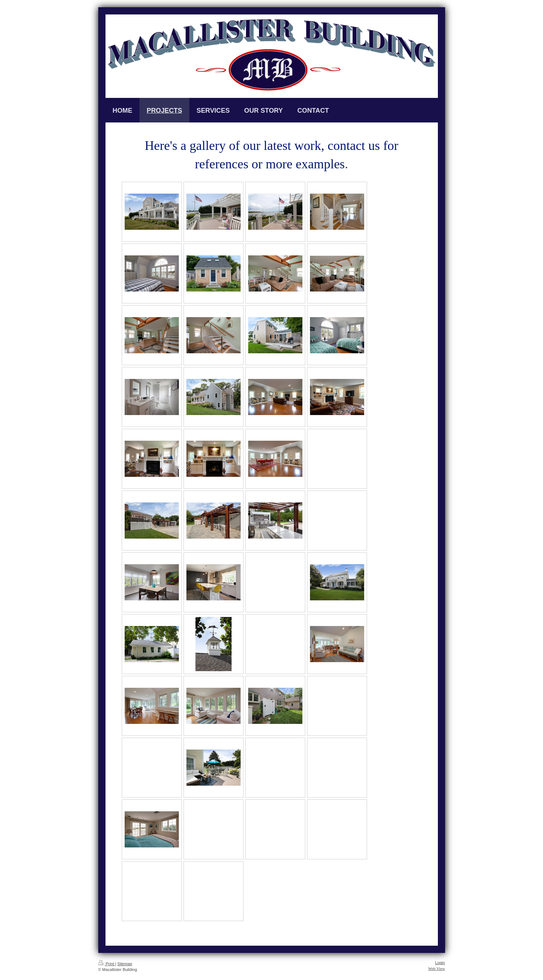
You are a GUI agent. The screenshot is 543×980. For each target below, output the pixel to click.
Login (440, 963)
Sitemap (125, 964)
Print (107, 964)
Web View (436, 968)
